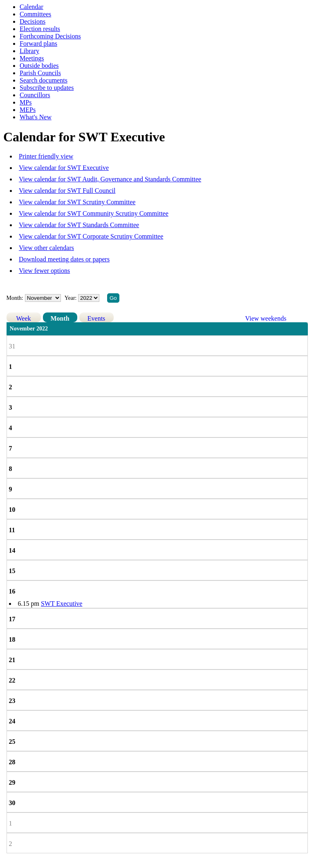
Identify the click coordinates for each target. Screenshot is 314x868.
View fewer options (44, 271)
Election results (40, 29)
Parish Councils (40, 73)
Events (96, 318)
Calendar (31, 7)
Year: (71, 298)
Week (24, 318)
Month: (15, 298)
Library (29, 51)
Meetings (32, 58)
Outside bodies (39, 66)
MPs (26, 102)
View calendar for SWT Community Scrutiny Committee (94, 213)
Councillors (35, 95)
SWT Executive (62, 604)
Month (60, 318)
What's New (36, 117)
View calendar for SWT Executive (64, 168)
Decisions (33, 21)
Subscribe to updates (47, 88)
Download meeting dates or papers (64, 259)
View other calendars (46, 248)
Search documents (44, 80)
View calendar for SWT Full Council (67, 191)
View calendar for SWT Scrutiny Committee (77, 202)
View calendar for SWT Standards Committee (79, 225)
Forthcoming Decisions (50, 36)
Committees (35, 14)
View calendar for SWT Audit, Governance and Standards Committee (110, 179)
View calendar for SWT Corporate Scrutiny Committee (91, 236)
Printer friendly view (46, 156)
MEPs (28, 110)
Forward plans (38, 44)
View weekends (266, 318)
